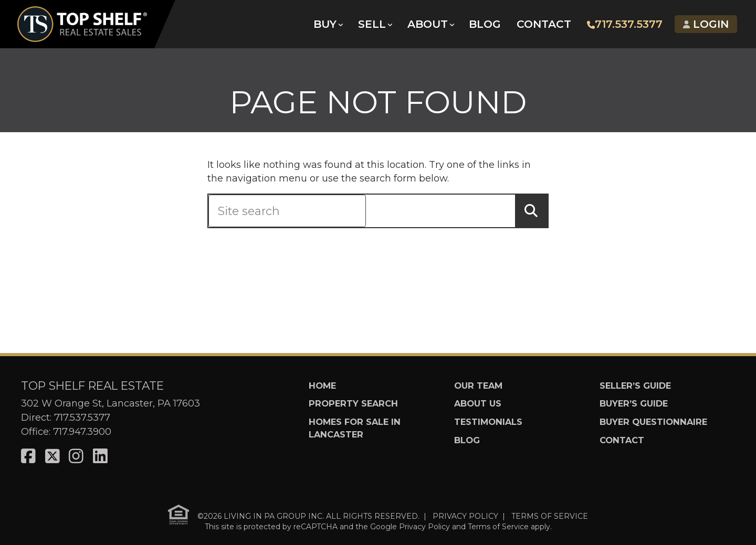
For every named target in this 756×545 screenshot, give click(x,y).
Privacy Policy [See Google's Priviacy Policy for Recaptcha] (424, 527)
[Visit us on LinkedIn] (100, 457)
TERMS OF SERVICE (550, 516)
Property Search (353, 403)
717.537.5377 (624, 26)
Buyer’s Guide (634, 403)
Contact (544, 26)
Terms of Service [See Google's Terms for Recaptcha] (498, 527)
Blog (486, 26)
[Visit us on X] (52, 457)
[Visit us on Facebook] (28, 457)
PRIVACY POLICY (465, 516)
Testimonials (488, 422)
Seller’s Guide (635, 386)
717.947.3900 (82, 432)
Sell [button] (374, 26)
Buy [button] (328, 26)
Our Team (478, 386)
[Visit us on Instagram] (76, 457)
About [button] (429, 26)
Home (322, 386)
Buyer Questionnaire (653, 422)
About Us (478, 403)
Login (704, 26)
